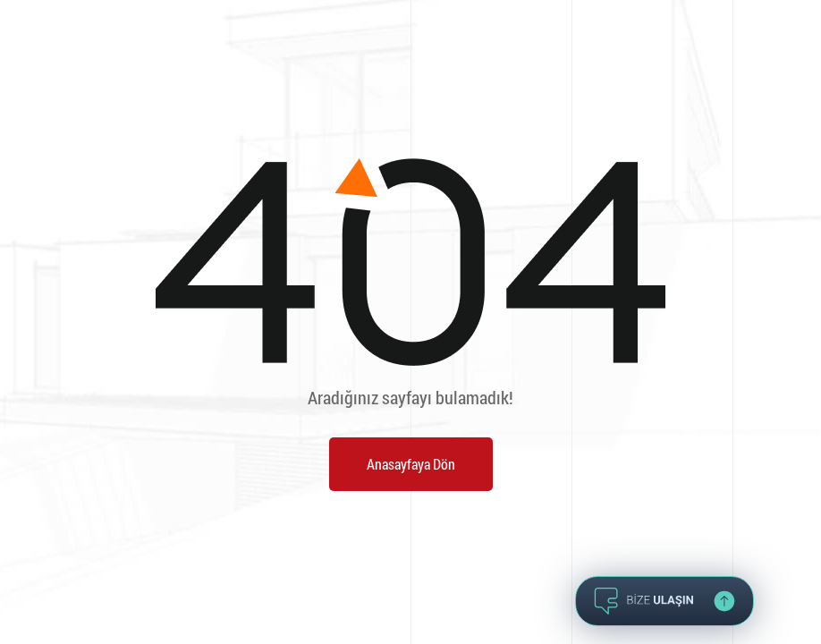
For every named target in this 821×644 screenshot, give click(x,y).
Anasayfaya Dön (411, 464)
